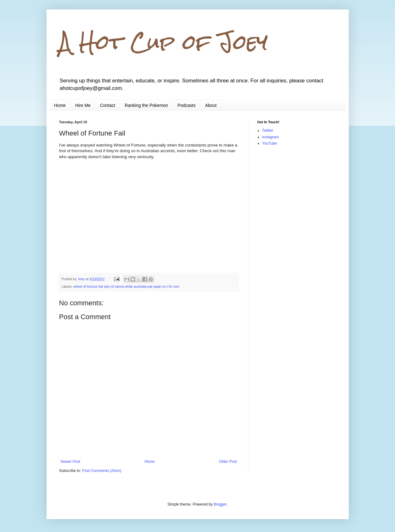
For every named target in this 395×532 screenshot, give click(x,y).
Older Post (228, 462)
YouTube (270, 143)
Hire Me (83, 105)
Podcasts (187, 105)
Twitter (268, 130)
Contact (108, 105)
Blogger (220, 504)
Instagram (271, 137)
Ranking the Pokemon (146, 105)
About (211, 105)
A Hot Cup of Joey (164, 42)
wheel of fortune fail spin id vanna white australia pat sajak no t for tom (126, 286)
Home (60, 105)
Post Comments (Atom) (102, 471)
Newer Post (71, 462)
